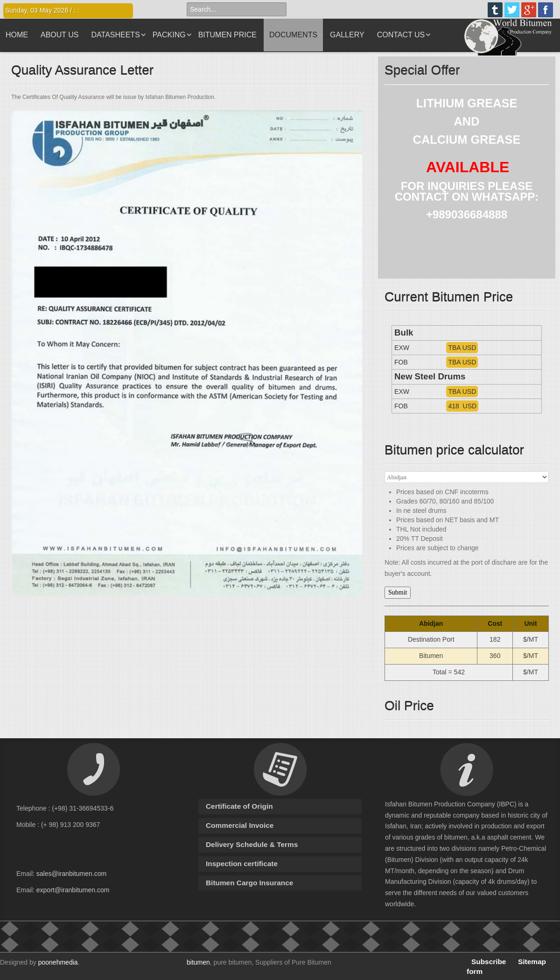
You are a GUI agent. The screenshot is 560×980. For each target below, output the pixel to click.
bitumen (198, 962)
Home (17, 35)
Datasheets (116, 35)
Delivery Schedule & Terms (252, 844)
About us (60, 35)
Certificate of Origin (239, 806)
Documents (293, 35)
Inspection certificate (242, 864)
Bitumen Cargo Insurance (249, 883)
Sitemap (532, 962)
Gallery (347, 35)
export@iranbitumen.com (73, 890)
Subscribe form (486, 966)
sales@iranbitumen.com (71, 874)
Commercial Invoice (240, 825)
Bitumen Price (227, 35)
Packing (169, 35)
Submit (398, 592)
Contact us (401, 35)
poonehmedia (58, 962)
